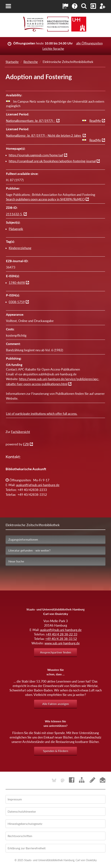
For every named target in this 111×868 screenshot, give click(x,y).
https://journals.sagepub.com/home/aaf (36, 155)
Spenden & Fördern (56, 751)
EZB (26, 444)
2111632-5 (14, 214)
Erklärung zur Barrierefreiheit (27, 848)
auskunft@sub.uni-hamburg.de (61, 630)
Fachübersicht (20, 432)
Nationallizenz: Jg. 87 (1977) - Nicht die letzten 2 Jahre (44, 136)
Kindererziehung (20, 248)
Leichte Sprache (53, 49)
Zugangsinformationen (23, 539)
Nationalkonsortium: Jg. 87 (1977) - (31, 121)
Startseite (12, 62)
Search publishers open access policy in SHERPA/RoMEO (45, 199)
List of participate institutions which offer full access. (42, 414)
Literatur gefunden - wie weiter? (29, 550)
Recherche (31, 62)
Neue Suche (16, 561)
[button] (8, 6)
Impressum (15, 799)
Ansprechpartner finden (56, 652)
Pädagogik (16, 229)
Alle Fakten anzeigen (56, 704)
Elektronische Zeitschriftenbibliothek (33, 525)
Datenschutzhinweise (22, 811)
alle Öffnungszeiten (89, 43)
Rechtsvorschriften (20, 836)
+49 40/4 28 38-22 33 (61, 634)
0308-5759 (17, 302)
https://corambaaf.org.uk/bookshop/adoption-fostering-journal (52, 161)
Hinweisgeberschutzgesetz (25, 824)
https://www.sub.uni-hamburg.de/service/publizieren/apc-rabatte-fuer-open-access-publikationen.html (53, 381)
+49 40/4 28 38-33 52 (61, 639)
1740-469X (17, 283)
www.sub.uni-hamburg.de (62, 643)
